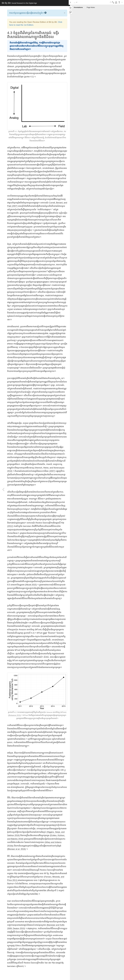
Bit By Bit (19, 3)
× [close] (65, 13)
